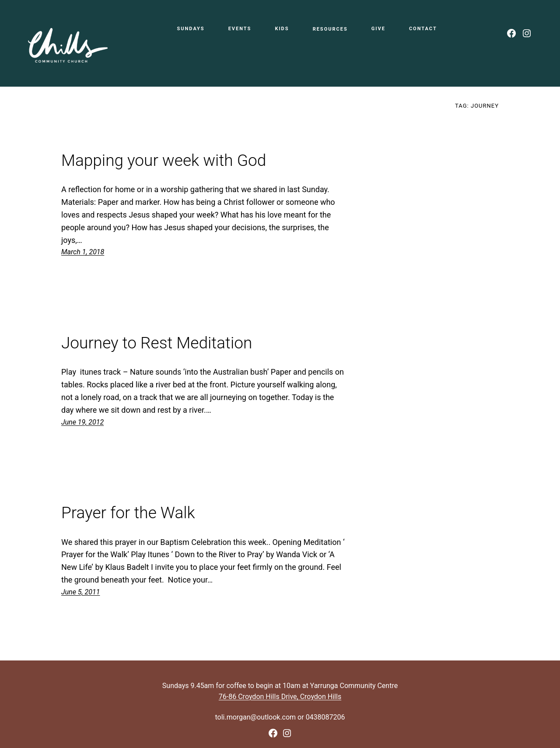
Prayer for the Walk (128, 513)
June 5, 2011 (80, 592)
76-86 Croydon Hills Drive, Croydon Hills (280, 697)
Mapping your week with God (164, 161)
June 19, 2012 (82, 422)
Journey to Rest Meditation (157, 343)
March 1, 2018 (83, 252)
